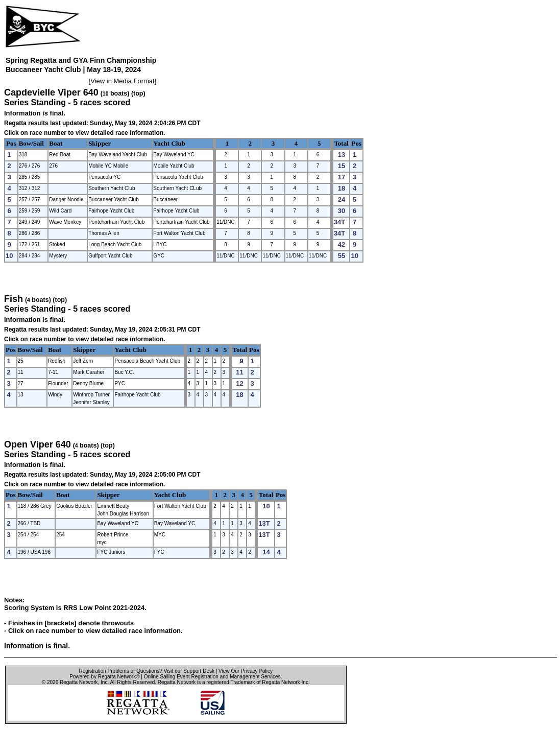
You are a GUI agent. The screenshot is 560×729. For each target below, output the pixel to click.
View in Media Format (122, 81)
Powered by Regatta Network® (104, 677)
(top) (138, 93)
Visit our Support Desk (189, 671)
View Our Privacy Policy (246, 671)
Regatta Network (79, 682)
